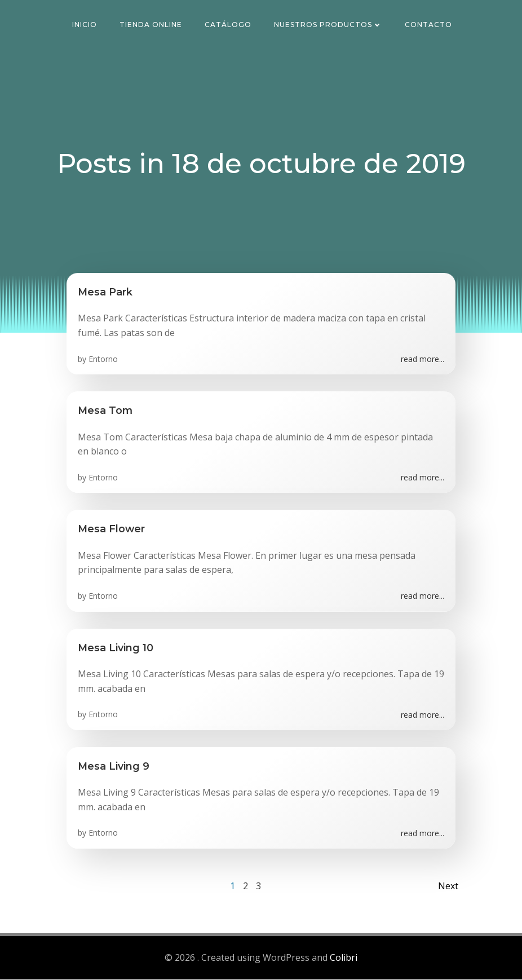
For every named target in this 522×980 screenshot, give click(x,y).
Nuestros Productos (329, 25)
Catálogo (229, 25)
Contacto (429, 25)
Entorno (103, 359)
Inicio (85, 25)
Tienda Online (151, 25)
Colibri (344, 958)
